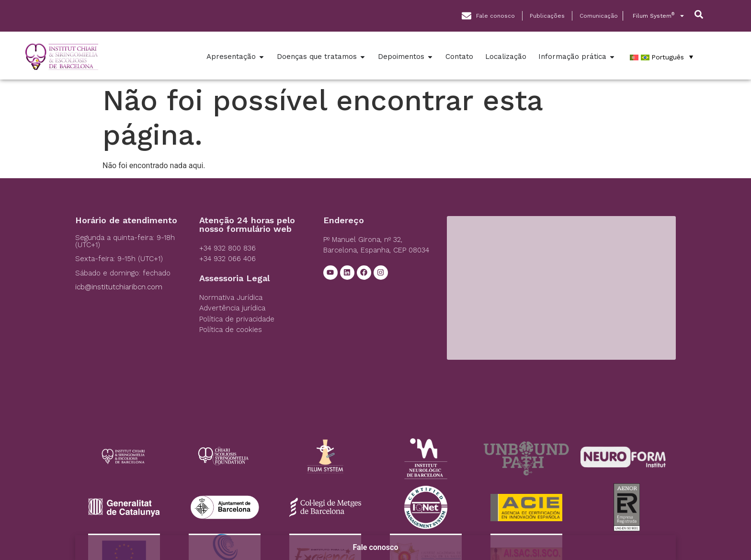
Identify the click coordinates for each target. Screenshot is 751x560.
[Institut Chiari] (561, 288)
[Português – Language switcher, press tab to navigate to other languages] (661, 57)
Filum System (659, 16)
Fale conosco (376, 547)
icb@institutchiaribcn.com (119, 287)
